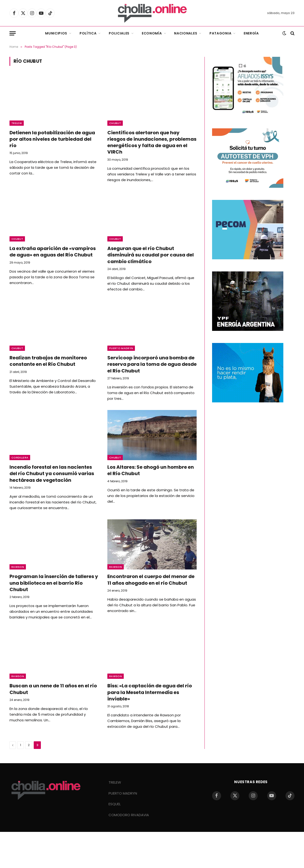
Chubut (115, 123)
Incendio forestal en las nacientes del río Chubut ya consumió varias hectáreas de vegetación (52, 474)
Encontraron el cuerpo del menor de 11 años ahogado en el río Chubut (151, 580)
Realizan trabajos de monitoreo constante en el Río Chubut (48, 361)
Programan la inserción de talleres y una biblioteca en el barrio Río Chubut (54, 583)
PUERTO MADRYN (123, 793)
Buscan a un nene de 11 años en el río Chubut (53, 689)
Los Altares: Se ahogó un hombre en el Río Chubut (151, 470)
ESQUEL (115, 804)
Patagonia (220, 33)
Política (88, 33)
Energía (251, 33)
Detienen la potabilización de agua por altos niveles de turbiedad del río (52, 139)
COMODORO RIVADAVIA (129, 815)
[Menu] (13, 33)
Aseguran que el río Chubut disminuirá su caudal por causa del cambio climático (151, 255)
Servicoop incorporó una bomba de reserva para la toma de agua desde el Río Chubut (152, 364)
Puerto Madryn (121, 348)
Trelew (17, 123)
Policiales (119, 33)
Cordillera (20, 458)
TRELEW (115, 782)
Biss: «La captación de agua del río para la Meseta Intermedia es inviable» (150, 692)
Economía (152, 33)
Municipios (56, 33)
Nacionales (186, 33)
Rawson (18, 567)
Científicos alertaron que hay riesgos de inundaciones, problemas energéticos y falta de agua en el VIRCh (152, 142)
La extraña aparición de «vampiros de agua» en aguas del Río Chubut (53, 252)
